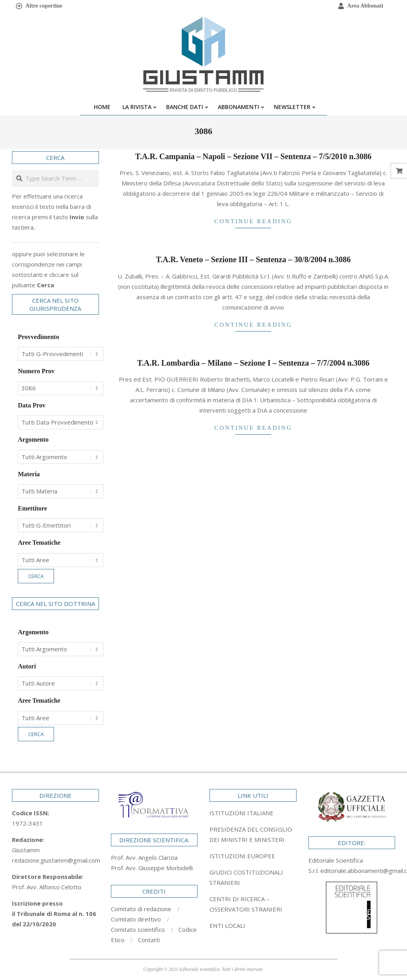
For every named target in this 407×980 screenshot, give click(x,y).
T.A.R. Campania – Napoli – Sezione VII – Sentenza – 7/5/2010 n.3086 (253, 156)
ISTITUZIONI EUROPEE (242, 856)
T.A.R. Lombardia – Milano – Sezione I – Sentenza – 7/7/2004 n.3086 (253, 363)
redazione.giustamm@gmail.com (56, 860)
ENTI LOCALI (227, 925)
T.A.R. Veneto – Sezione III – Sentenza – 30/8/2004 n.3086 (253, 259)
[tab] (253, 834)
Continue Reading (253, 221)
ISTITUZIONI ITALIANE (241, 813)
